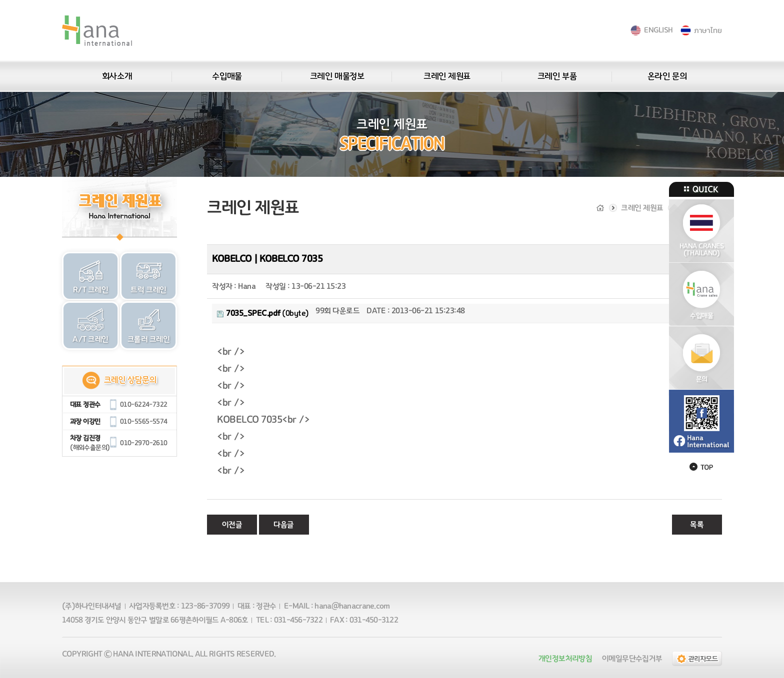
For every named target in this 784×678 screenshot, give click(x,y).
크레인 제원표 (447, 76)
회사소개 (117, 76)
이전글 (232, 525)
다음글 (284, 525)
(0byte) (263, 313)
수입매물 (227, 76)
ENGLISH (658, 30)
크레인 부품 (557, 76)
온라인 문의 (667, 76)
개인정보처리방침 (565, 659)
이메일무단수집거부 (632, 659)
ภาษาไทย (708, 30)
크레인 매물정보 (337, 76)
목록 (697, 525)
